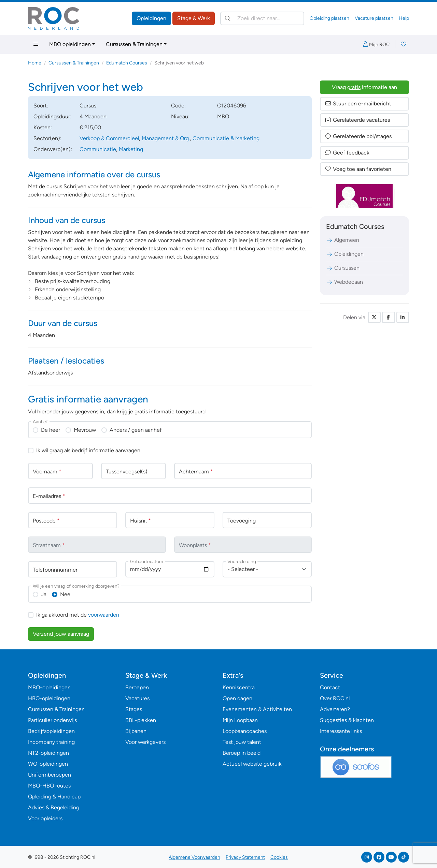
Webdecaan (344, 282)
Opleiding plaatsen (329, 18)
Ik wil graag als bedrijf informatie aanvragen (88, 450)
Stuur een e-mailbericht (358, 104)
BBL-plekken (141, 720)
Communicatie (98, 149)
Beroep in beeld (242, 753)
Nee (65, 594)
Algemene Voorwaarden (194, 857)
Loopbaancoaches (245, 731)
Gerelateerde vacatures (357, 120)
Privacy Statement (245, 857)
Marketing (131, 149)
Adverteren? (335, 709)
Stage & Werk (194, 18)
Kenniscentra (239, 687)
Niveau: (180, 116)
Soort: (41, 106)
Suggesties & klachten (347, 720)
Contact (330, 687)
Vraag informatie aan (364, 87)
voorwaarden (104, 615)
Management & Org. (166, 138)
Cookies (279, 857)
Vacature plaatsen (374, 18)
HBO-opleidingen (49, 698)
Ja (44, 594)
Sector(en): (47, 138)
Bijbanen (136, 731)
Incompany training (51, 742)
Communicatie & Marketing (226, 138)
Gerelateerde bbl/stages (358, 136)
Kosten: (43, 127)
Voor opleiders (45, 818)
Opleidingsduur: (52, 116)
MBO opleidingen (70, 44)
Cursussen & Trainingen (134, 44)
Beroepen (137, 687)
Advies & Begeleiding (54, 807)
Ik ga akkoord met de (78, 615)
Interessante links (341, 731)
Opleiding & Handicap (54, 797)
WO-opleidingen (48, 764)
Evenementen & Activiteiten (257, 709)
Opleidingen (151, 18)
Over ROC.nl (335, 698)
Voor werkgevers (145, 742)
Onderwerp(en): (53, 149)
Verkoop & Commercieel (109, 138)
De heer (51, 430)
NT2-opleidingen (48, 753)
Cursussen (343, 268)
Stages (134, 709)
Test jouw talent (242, 742)
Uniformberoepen (50, 775)
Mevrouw (85, 430)
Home (35, 63)
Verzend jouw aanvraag (61, 634)
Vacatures (137, 698)
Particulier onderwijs (52, 720)
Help (404, 18)
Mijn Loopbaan (240, 720)
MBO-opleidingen (49, 687)
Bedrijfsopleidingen (51, 731)
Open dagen (237, 698)
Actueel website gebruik (252, 764)
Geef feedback (347, 153)
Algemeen (343, 240)
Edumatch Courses (127, 63)
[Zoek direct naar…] (262, 18)
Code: (178, 106)
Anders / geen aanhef (136, 430)
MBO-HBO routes (49, 786)
